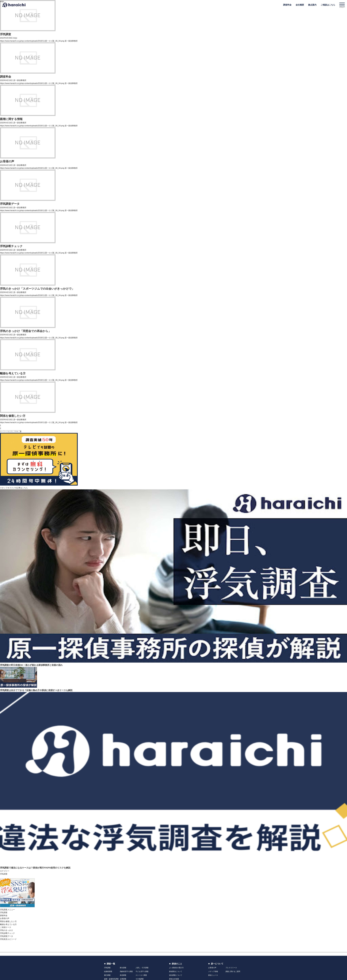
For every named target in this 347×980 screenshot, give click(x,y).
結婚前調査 (108, 971)
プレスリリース (231, 968)
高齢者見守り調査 (126, 971)
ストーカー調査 (141, 975)
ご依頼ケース (6, 927)
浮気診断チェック (7, 933)
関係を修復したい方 (8, 921)
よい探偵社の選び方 (176, 968)
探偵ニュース (213, 975)
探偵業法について (176, 971)
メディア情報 (213, 971)
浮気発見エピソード (8, 939)
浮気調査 (4, 874)
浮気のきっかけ (6, 930)
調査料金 (4, 916)
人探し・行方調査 (142, 968)
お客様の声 (5, 918)
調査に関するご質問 (233, 971)
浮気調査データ (6, 936)
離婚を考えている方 (8, 924)
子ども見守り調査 (142, 971)
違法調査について (176, 975)
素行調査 (107, 975)
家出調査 (123, 968)
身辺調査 (123, 975)
